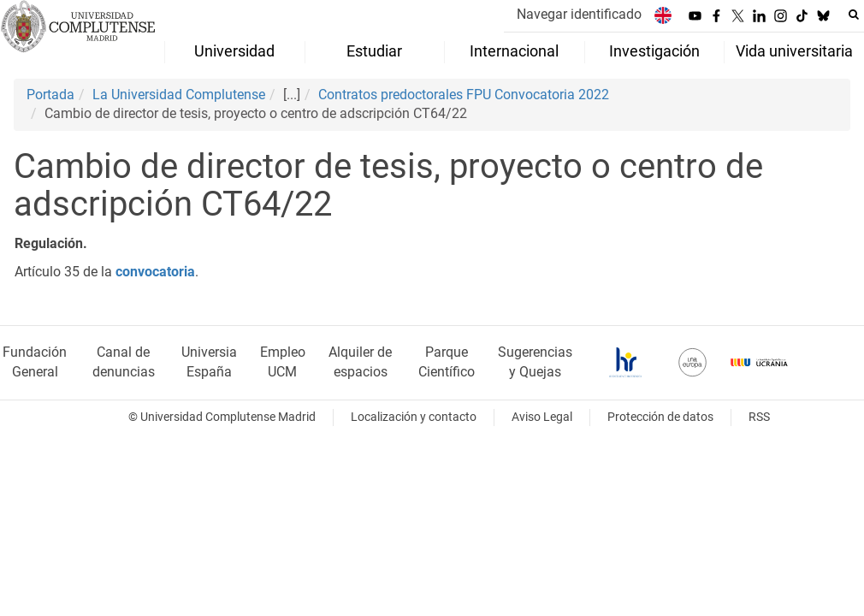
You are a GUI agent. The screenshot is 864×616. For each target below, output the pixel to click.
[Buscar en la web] (854, 15)
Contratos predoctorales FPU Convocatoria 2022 (464, 95)
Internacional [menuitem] (514, 51)
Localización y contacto (414, 417)
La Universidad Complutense (179, 95)
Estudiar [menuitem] (374, 51)
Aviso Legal (542, 417)
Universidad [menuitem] (234, 51)
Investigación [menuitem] (654, 51)
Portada (50, 95)
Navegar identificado (579, 14)
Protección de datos (660, 417)
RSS (759, 417)
